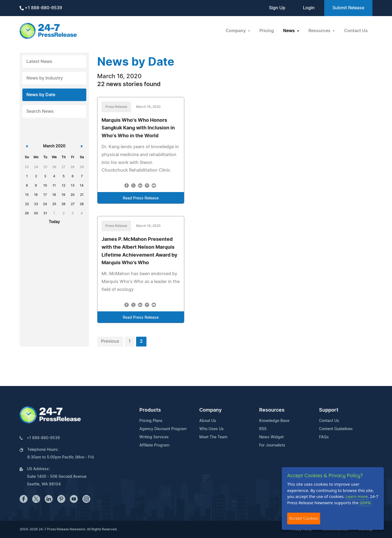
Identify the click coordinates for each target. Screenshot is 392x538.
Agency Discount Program (163, 429)
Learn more (357, 496)
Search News (40, 111)
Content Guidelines (336, 429)
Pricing (267, 31)
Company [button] (236, 31)
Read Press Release (141, 198)
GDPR (365, 503)
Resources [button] (320, 31)
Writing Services (154, 437)
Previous (110, 341)
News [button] (290, 31)
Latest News (39, 62)
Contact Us (356, 31)
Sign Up (277, 8)
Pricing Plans (151, 421)
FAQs (324, 437)
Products (150, 410)
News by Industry (45, 78)
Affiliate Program (154, 445)
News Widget (271, 437)
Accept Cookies (304, 518)
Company (210, 410)
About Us (208, 421)
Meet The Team (213, 437)
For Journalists (272, 445)
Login (309, 8)
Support (329, 410)
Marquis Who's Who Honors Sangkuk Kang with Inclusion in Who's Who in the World (138, 128)
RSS (263, 429)
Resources (272, 410)
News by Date (41, 95)
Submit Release (348, 8)
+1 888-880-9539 (41, 8)
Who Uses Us (212, 429)
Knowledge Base (274, 421)
